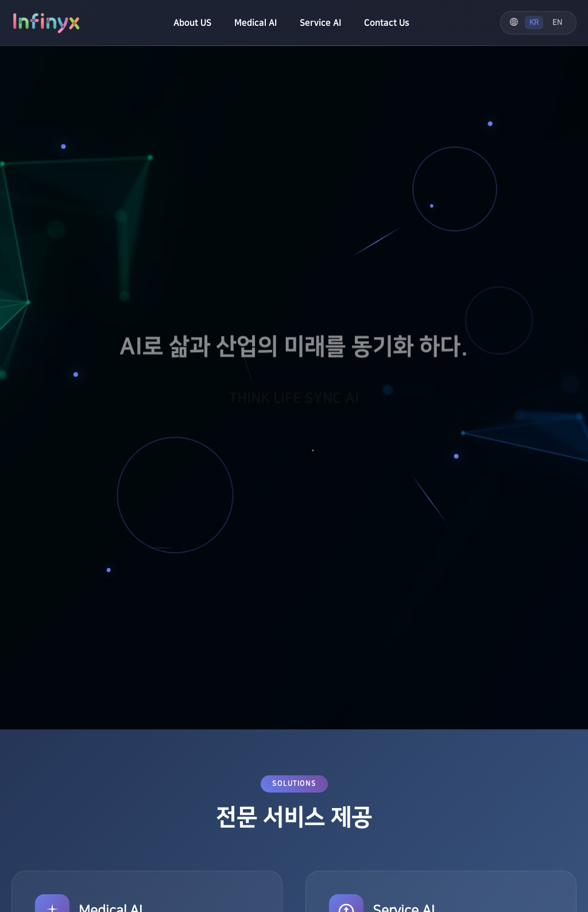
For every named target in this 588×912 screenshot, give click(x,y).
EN (557, 22)
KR (534, 22)
